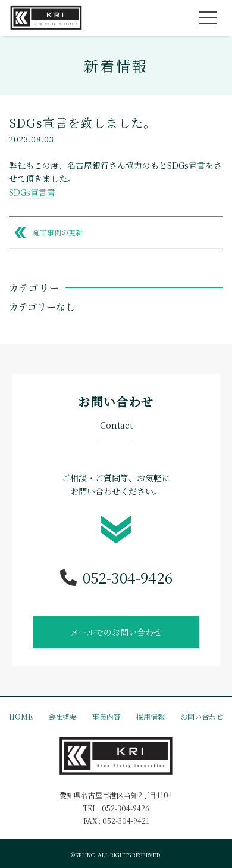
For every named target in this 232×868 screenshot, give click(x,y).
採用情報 (151, 716)
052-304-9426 (116, 578)
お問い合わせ (202, 716)
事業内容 (106, 716)
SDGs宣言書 (32, 192)
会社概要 (62, 716)
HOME (21, 716)
